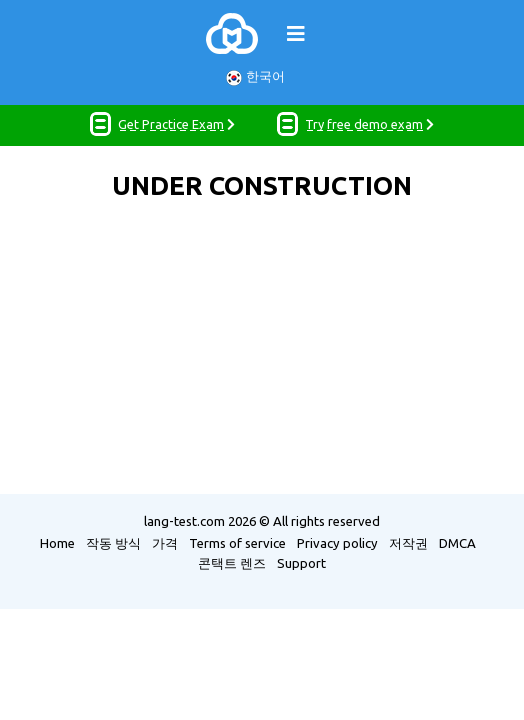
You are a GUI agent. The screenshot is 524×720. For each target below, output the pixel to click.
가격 (165, 543)
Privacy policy (337, 543)
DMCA (457, 543)
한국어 (255, 77)
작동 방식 (113, 543)
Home (57, 543)
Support (301, 563)
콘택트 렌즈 (232, 563)
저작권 (408, 543)
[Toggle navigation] (296, 34)
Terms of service (237, 543)
